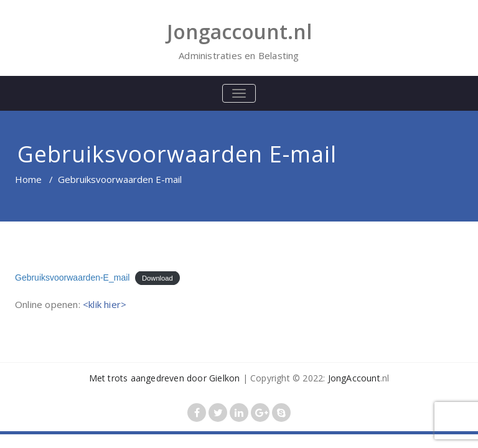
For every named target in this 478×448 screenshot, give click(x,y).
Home (28, 179)
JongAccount (354, 378)
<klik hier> (105, 304)
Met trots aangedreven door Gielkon (165, 378)
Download (157, 278)
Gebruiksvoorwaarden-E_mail (72, 278)
